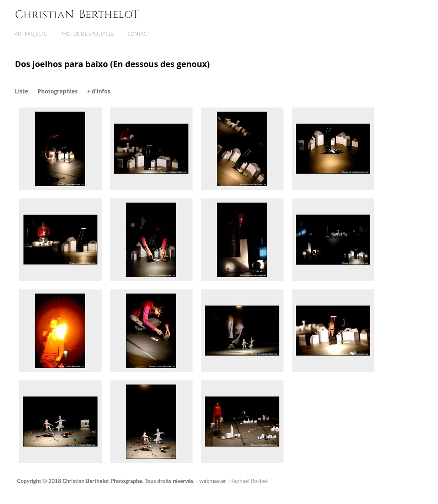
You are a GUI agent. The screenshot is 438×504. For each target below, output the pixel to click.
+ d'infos (99, 91)
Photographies (58, 91)
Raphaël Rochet (249, 481)
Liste (21, 91)
